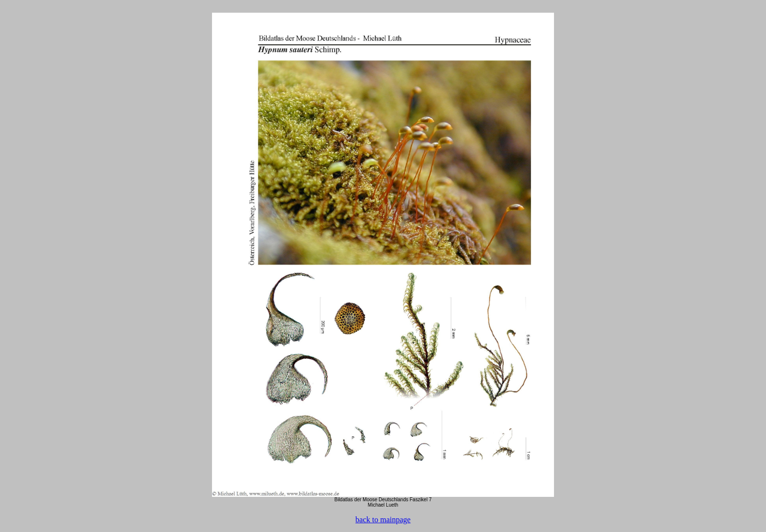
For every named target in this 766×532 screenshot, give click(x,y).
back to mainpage (383, 520)
